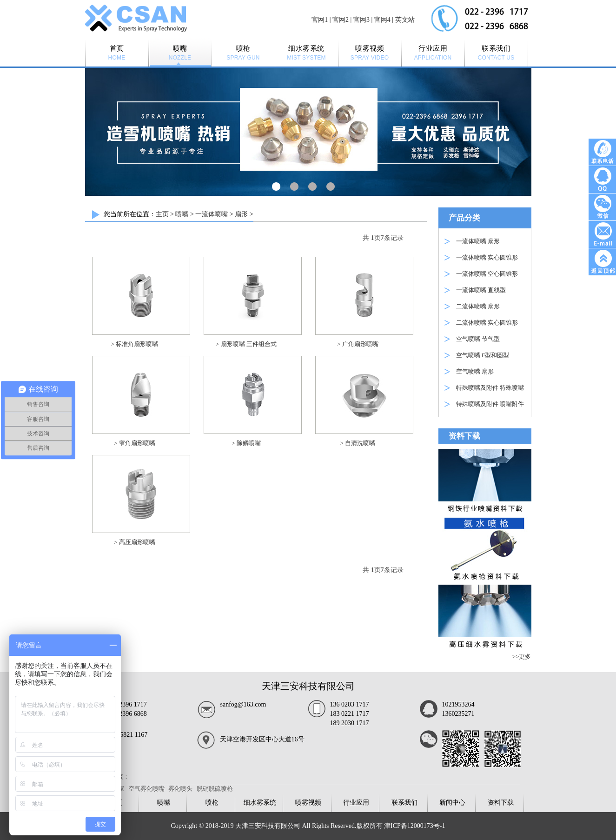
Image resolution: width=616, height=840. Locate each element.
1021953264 (458, 704)
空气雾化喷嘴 (146, 789)
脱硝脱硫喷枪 (215, 789)
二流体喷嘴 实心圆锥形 (487, 323)
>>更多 (522, 657)
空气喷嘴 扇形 (475, 371)
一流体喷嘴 (212, 214)
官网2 (341, 20)
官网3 (361, 20)
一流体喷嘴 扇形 (478, 241)
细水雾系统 (260, 803)
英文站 (405, 20)
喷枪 (212, 803)
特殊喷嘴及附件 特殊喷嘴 (490, 388)
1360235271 (458, 714)
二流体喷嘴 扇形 (478, 306)
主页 (162, 214)
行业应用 (356, 803)
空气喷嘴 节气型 (478, 339)
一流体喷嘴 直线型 (481, 290)
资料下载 (501, 803)
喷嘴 (182, 214)
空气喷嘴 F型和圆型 (483, 355)
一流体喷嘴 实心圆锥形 (487, 257)
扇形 (241, 214)
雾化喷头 (180, 789)
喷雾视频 (308, 803)
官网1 (320, 20)
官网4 (382, 20)
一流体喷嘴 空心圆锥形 (487, 274)
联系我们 (404, 803)
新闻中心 (452, 803)
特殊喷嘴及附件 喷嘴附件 (490, 404)
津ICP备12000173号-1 (414, 826)
